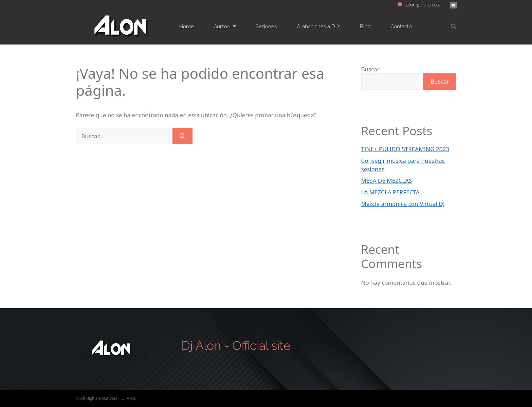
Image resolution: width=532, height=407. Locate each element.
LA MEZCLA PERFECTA (390, 192)
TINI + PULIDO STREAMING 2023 (405, 149)
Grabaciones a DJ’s (318, 26)
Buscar (370, 69)
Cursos (225, 26)
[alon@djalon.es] (400, 4)
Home (187, 26)
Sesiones (266, 26)
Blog (365, 26)
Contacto (401, 26)
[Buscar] (182, 136)
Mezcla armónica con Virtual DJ (403, 204)
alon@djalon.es (423, 5)
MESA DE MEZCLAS (387, 181)
